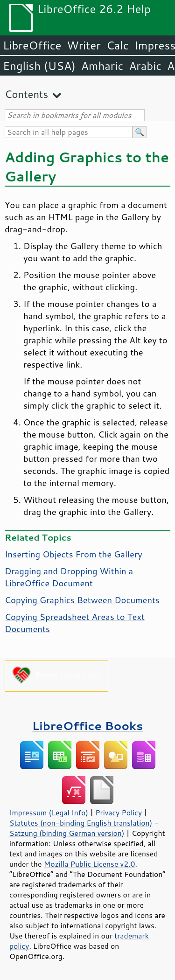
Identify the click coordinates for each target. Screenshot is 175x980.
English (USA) (39, 66)
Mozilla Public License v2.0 (90, 864)
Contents (26, 94)
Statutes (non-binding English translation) (81, 823)
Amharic (102, 66)
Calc (118, 45)
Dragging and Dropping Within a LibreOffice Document (69, 577)
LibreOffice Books (88, 726)
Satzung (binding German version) (67, 833)
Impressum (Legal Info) (49, 813)
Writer (84, 45)
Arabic (145, 66)
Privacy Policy (119, 813)
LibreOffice (32, 45)
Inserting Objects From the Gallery (73, 554)
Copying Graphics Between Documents (82, 600)
